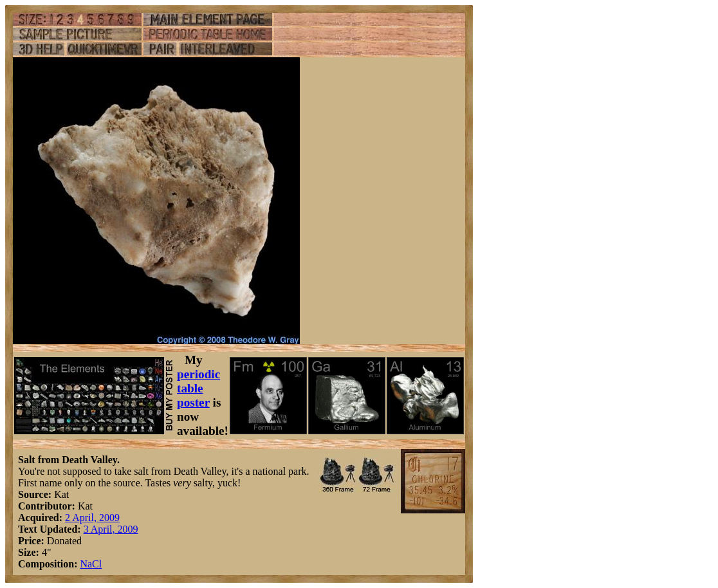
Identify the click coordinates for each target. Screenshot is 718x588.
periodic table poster (198, 388)
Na (86, 564)
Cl (97, 564)
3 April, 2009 (111, 529)
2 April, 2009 (92, 518)
